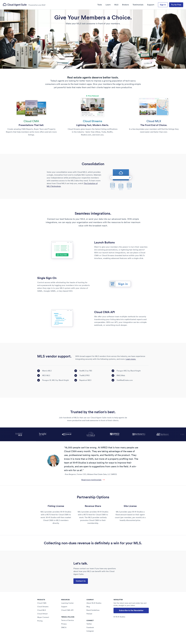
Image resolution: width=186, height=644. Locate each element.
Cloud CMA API (67, 610)
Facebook (90, 627)
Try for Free (176, 5)
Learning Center (67, 603)
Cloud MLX (42, 610)
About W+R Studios (94, 603)
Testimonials (138, 5)
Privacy (64, 624)
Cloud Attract (42, 614)
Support (151, 5)
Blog (88, 607)
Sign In (163, 5)
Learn (108, 5)
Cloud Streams (43, 607)
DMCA (64, 627)
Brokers (126, 5)
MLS (116, 5)
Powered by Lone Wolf (37, 5)
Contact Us (81, 581)
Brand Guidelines (93, 610)
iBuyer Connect (43, 617)
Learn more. (131, 359)
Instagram (90, 631)
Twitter (89, 624)
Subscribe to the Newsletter (131, 610)
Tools (100, 5)
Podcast (89, 614)
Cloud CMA (42, 603)
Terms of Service (67, 620)
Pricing (40, 621)
